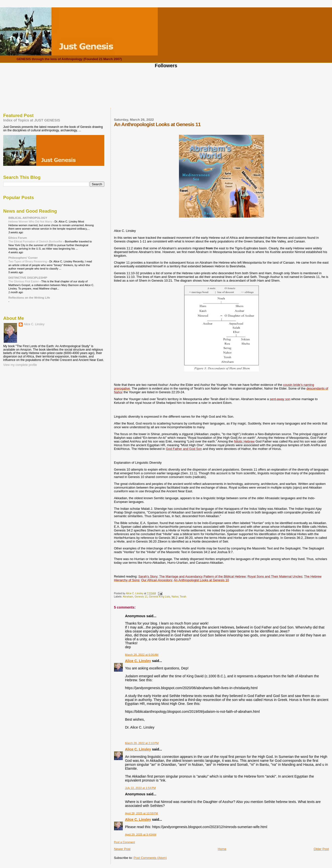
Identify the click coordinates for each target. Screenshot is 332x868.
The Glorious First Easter (24, 281)
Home (222, 849)
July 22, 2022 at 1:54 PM (140, 788)
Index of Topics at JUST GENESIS (32, 120)
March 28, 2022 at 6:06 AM (142, 655)
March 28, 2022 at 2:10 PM (142, 743)
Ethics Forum (18, 238)
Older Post (321, 849)
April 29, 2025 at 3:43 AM (141, 834)
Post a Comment (124, 842)
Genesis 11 (141, 597)
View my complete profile (20, 365)
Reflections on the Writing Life (29, 298)
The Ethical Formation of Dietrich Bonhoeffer (36, 241)
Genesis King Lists (159, 597)
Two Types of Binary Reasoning (28, 261)
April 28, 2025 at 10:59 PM (141, 813)
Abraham (128, 597)
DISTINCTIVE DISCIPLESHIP (28, 278)
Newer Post (122, 849)
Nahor (175, 597)
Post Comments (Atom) (150, 858)
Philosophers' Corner (23, 258)
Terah (183, 597)
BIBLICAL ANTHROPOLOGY (28, 218)
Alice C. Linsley (138, 661)
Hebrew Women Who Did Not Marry (31, 221)
